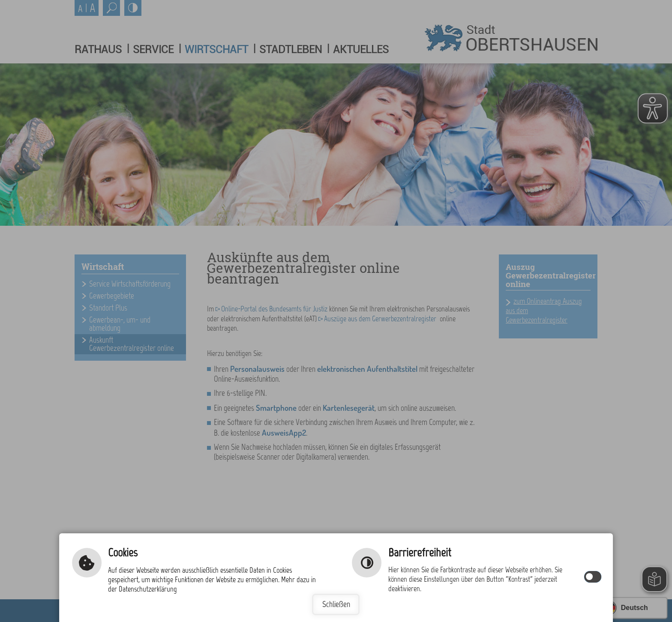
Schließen (336, 604)
